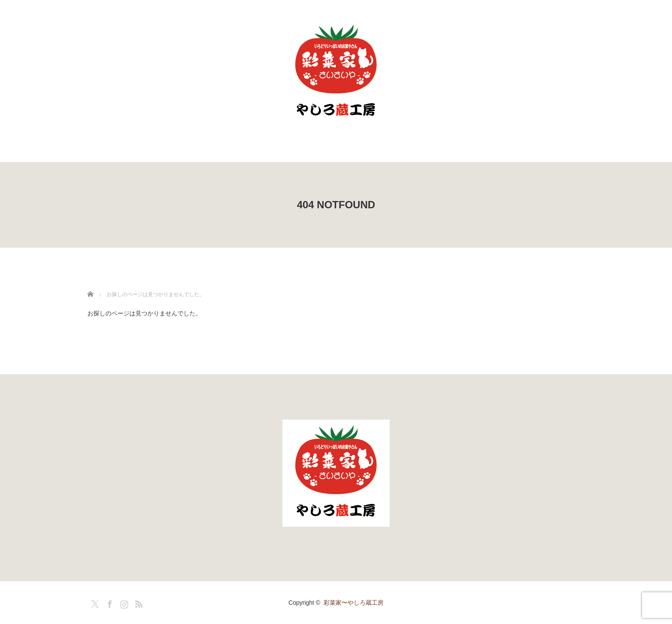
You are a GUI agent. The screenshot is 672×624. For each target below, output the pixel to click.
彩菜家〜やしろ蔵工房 (354, 603)
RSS (138, 603)
